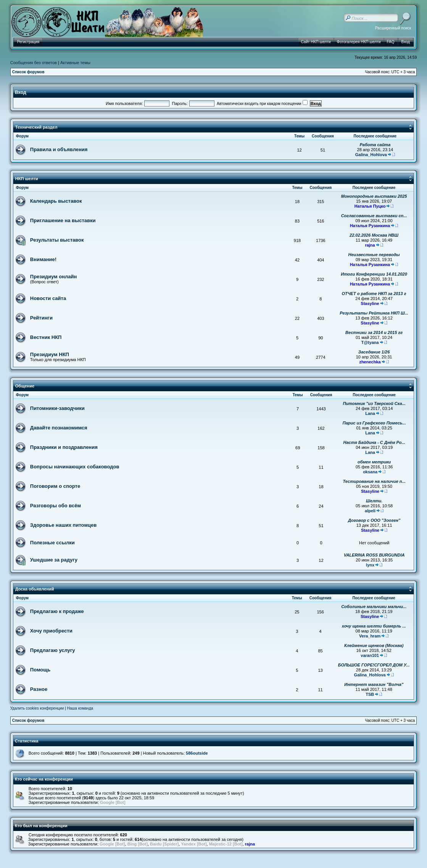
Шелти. (374, 501)
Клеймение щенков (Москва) (374, 645)
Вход (21, 92)
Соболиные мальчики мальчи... (374, 607)
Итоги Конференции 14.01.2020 (374, 274)
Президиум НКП (50, 354)
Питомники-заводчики (57, 408)
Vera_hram (370, 636)
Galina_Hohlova (371, 155)
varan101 (370, 655)
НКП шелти (27, 179)
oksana (370, 472)
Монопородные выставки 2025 (374, 196)
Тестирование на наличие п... (374, 481)
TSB (370, 694)
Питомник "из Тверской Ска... (374, 403)
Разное (39, 689)
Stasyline (370, 303)
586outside (197, 753)
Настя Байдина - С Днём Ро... (374, 442)
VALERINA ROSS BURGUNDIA (374, 555)
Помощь (40, 670)
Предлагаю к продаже (57, 611)
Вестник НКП (46, 337)
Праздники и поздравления (64, 447)
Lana (370, 413)
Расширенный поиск (393, 28)
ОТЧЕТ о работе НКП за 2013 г (374, 294)
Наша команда (80, 708)
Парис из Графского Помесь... (374, 423)
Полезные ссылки (52, 543)
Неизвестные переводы (374, 255)
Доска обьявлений (35, 589)
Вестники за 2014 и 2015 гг (374, 332)
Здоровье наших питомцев (63, 525)
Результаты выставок (57, 240)
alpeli (370, 511)
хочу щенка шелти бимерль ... (374, 626)
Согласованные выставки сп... (374, 216)
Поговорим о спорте (55, 486)
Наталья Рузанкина (370, 226)
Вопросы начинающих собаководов (75, 467)
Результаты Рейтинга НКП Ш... (374, 313)
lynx (370, 565)
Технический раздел (36, 127)
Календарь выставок (56, 201)
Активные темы (75, 63)
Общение (25, 386)
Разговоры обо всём (56, 506)
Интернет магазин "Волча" (374, 684)
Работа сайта (375, 145)
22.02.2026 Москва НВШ (374, 235)
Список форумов (28, 72)
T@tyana (370, 342)
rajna (370, 245)
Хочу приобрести (51, 631)
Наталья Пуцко (370, 206)
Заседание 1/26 (374, 352)
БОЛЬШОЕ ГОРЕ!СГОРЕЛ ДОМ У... (374, 665)
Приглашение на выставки (63, 220)
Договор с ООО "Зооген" (374, 520)
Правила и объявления (59, 149)
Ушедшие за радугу (54, 560)
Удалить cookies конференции (37, 708)
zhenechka (370, 362)
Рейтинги (41, 318)
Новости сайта (48, 298)
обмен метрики (374, 462)
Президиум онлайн (54, 277)
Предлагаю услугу (53, 650)
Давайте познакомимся (59, 428)
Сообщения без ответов (34, 63)
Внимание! (43, 259)
